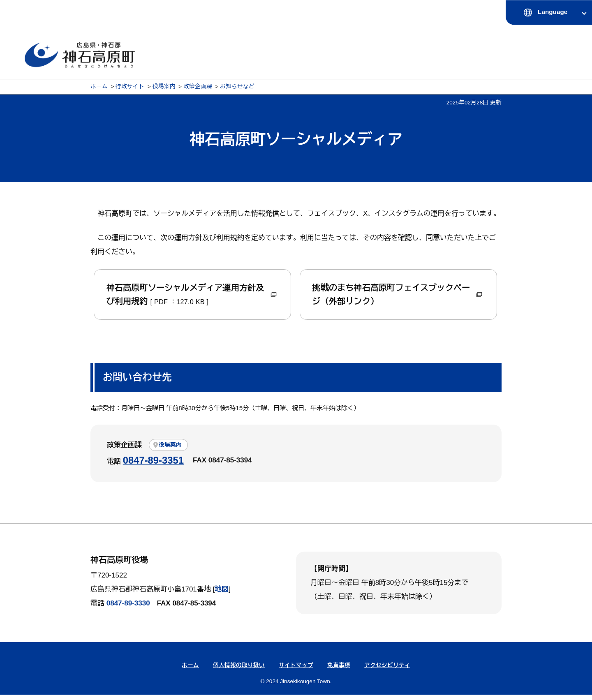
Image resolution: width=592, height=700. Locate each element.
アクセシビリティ (387, 671)
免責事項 (339, 671)
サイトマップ (296, 671)
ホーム (99, 87)
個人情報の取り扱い (239, 671)
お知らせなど (237, 87)
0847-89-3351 (153, 466)
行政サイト (130, 87)
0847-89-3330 (128, 609)
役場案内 (164, 87)
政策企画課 (198, 87)
